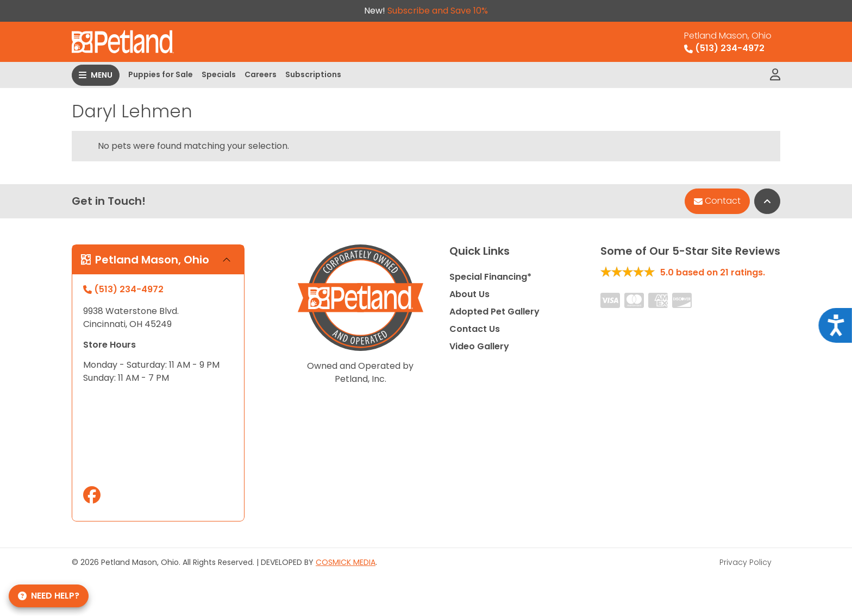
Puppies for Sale (161, 74)
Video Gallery (479, 346)
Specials (219, 74)
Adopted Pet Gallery (494, 312)
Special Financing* (490, 277)
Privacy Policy (745, 562)
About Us (469, 294)
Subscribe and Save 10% (438, 11)
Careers (261, 74)
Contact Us (475, 329)
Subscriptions (313, 74)
